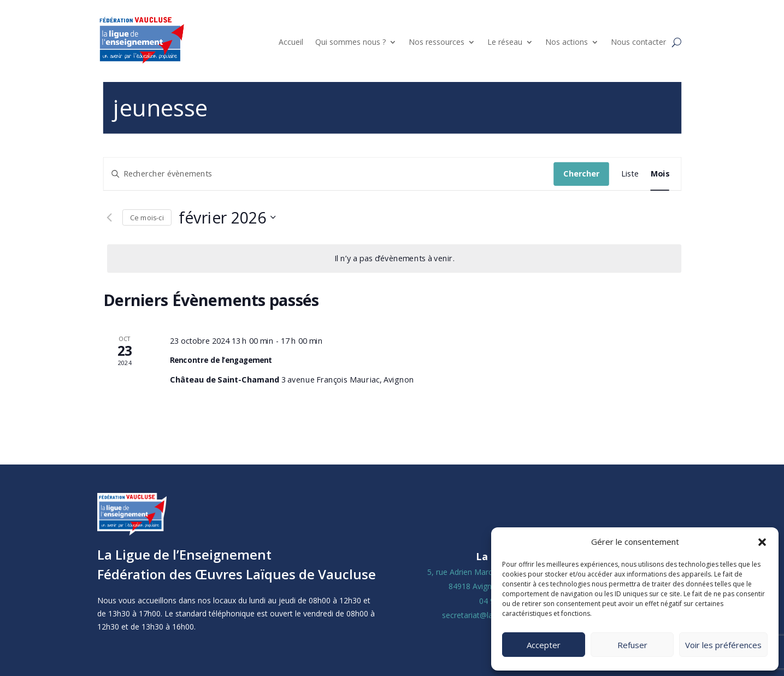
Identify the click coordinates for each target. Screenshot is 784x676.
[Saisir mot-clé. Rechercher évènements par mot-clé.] (328, 174)
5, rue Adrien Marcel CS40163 (479, 572)
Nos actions (567, 42)
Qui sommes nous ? (350, 42)
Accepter (544, 645)
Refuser (632, 645)
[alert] (394, 258)
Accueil (291, 42)
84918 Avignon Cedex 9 (490, 586)
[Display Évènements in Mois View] (659, 174)
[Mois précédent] (109, 218)
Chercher (581, 173)
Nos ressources (437, 42)
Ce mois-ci (147, 217)
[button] (762, 542)
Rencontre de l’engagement (221, 360)
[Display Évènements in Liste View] (629, 174)
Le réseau (505, 42)
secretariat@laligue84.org (487, 615)
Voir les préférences (723, 645)
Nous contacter (638, 42)
